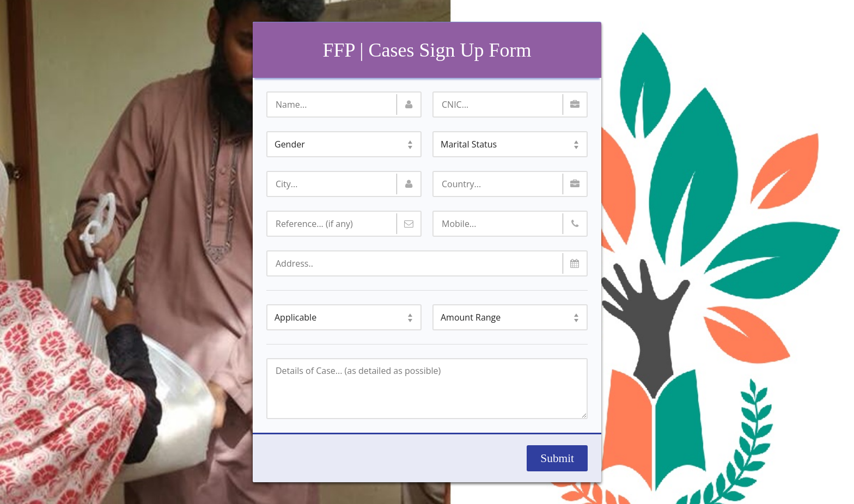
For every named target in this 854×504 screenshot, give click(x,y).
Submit (557, 458)
